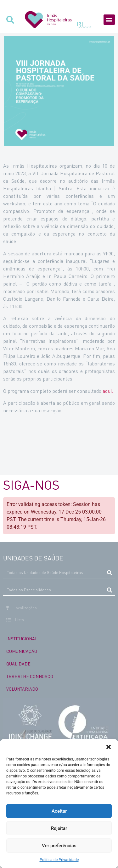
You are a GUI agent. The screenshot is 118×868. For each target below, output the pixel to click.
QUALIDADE (18, 664)
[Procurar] (109, 573)
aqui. (108, 391)
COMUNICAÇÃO (22, 651)
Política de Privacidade (59, 860)
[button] (109, 747)
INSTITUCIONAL (22, 638)
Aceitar (59, 811)
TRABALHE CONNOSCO (30, 676)
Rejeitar (59, 828)
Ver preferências (59, 846)
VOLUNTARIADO (22, 689)
